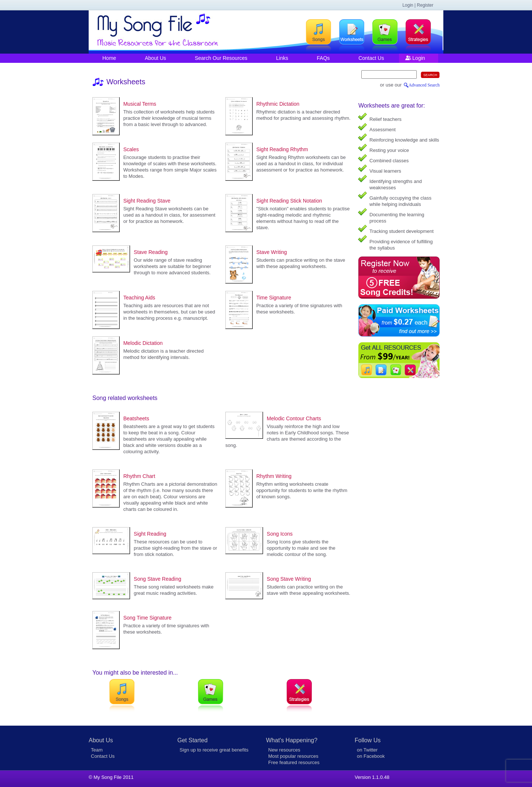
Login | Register (418, 5)
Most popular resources (293, 756)
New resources (284, 750)
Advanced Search (424, 85)
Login (419, 58)
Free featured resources (294, 762)
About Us (156, 58)
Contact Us (371, 58)
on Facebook (371, 756)
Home (109, 58)
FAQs (323, 58)
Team (97, 750)
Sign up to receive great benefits (214, 750)
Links (282, 58)
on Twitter (367, 750)
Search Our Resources (221, 58)
